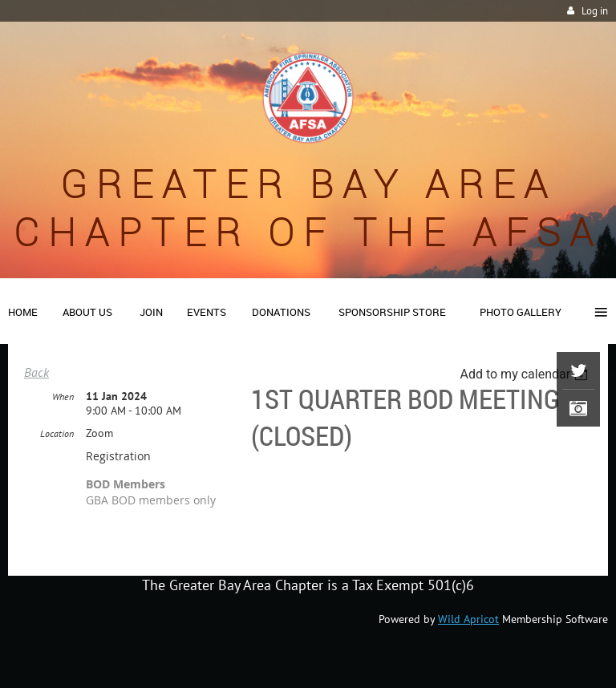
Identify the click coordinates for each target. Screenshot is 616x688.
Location (57, 433)
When (63, 397)
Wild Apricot (468, 619)
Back (36, 372)
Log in (595, 11)
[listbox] (526, 374)
